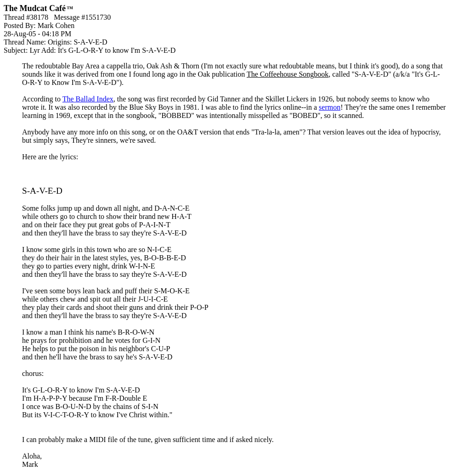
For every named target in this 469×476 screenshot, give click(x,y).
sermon (330, 107)
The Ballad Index (88, 99)
